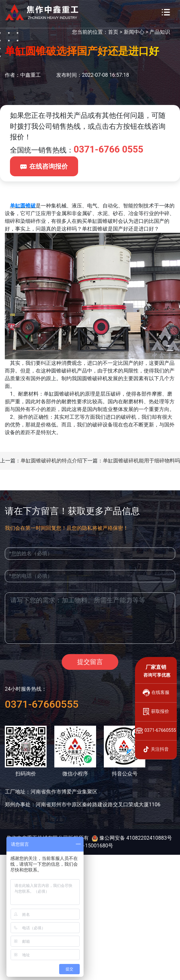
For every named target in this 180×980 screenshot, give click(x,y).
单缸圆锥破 (23, 206)
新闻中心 (134, 32)
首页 (113, 32)
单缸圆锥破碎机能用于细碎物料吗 (141, 461)
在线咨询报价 (44, 166)
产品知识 (160, 32)
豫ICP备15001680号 (90, 846)
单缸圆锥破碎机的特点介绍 (51, 461)
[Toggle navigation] (166, 12)
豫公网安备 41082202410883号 (132, 838)
